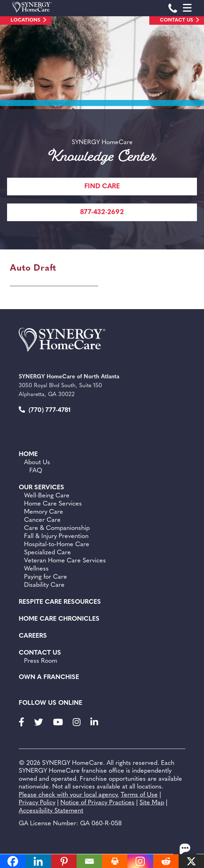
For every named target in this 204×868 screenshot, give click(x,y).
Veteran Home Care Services (65, 561)
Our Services (41, 488)
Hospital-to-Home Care (57, 545)
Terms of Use (139, 795)
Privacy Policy (37, 803)
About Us (37, 463)
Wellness (36, 569)
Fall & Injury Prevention (56, 536)
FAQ (36, 471)
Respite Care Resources (60, 602)
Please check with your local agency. (69, 795)
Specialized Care (47, 553)
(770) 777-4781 (45, 410)
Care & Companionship (57, 528)
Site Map (152, 803)
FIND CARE (102, 187)
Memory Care (44, 512)
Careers (33, 636)
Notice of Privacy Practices (97, 803)
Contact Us (176, 20)
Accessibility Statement (51, 811)
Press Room (41, 661)
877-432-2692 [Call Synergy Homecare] (102, 212)
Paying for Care (46, 577)
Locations (25, 20)
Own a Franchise (49, 677)
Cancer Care (42, 520)
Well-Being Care (47, 496)
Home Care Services (53, 504)
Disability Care (44, 585)
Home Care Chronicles (59, 619)
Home (28, 454)
